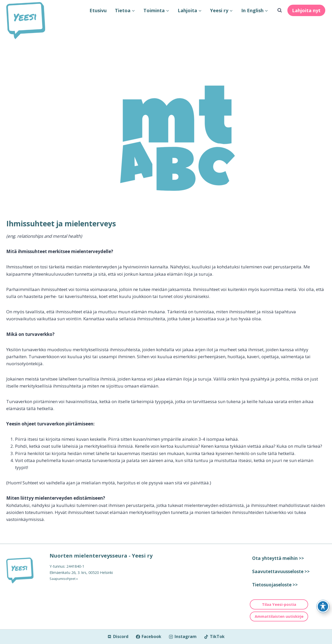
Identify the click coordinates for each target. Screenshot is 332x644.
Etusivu (98, 10)
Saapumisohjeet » (65, 578)
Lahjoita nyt (306, 10)
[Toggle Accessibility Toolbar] (323, 606)
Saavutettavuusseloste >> (281, 571)
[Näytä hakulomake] (280, 10)
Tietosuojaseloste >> (275, 585)
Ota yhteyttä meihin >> (278, 558)
